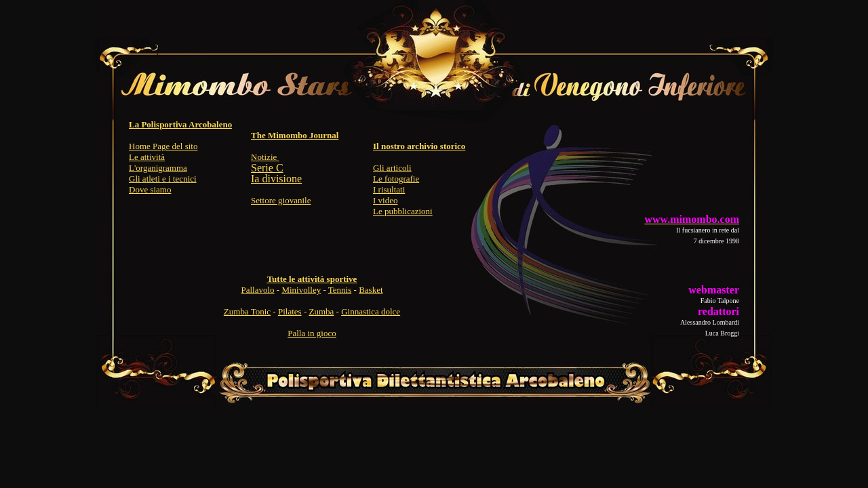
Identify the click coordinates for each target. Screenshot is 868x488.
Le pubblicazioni (403, 211)
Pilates (290, 311)
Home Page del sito (163, 146)
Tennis (340, 290)
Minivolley (301, 290)
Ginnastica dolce (371, 311)
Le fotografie (396, 179)
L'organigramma (158, 168)
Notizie (265, 157)
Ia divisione (276, 179)
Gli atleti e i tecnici (163, 179)
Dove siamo (150, 189)
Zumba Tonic (247, 311)
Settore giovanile (281, 200)
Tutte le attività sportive (312, 279)
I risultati (389, 189)
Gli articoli (392, 168)
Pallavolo (257, 290)
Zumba (321, 311)
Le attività (147, 157)
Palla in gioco (312, 333)
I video (385, 200)
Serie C (267, 168)
